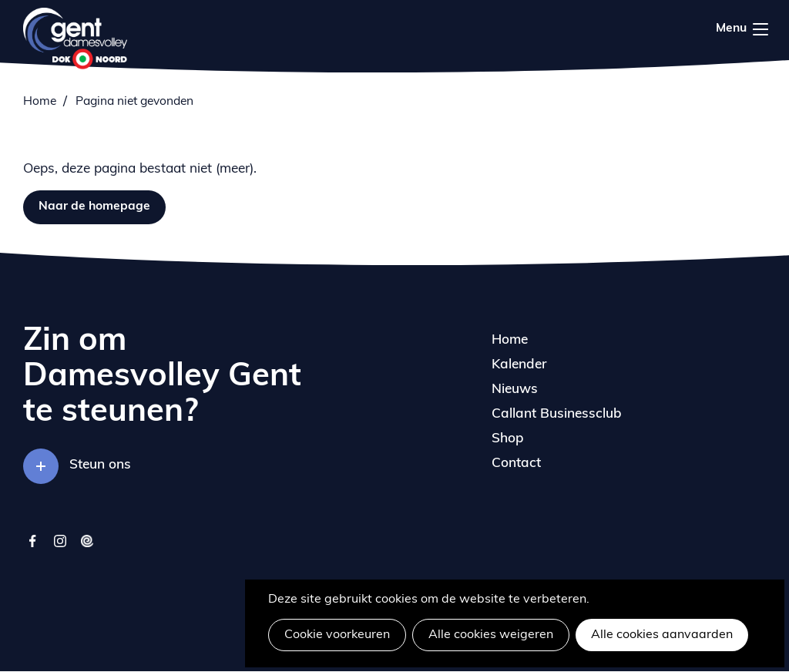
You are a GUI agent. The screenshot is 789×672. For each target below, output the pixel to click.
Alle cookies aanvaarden (662, 635)
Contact (516, 464)
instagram (60, 548)
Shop (508, 439)
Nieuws (515, 390)
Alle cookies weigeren (491, 635)
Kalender (519, 365)
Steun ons (100, 465)
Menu (760, 29)
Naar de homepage (94, 207)
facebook (33, 548)
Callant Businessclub (557, 414)
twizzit (87, 548)
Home (40, 102)
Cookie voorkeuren (337, 635)
